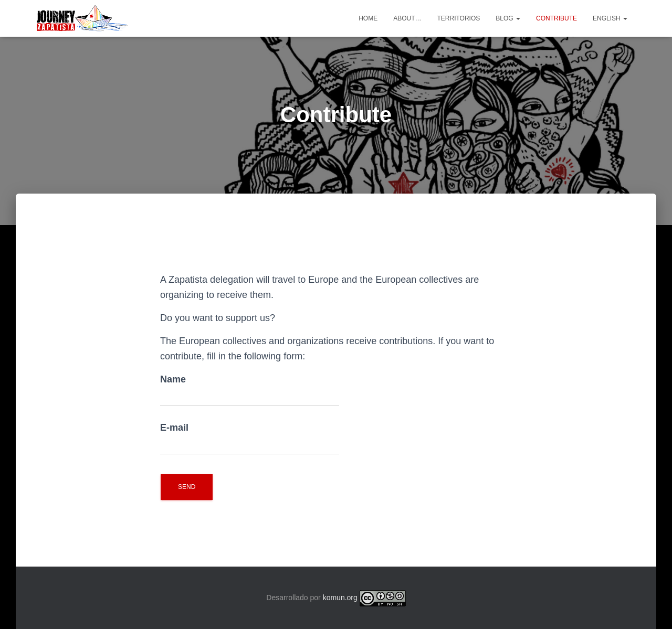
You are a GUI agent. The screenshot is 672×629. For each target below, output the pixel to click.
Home (368, 18)
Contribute (556, 18)
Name (250, 390)
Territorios (458, 18)
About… (407, 18)
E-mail (250, 438)
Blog (508, 18)
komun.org (340, 598)
